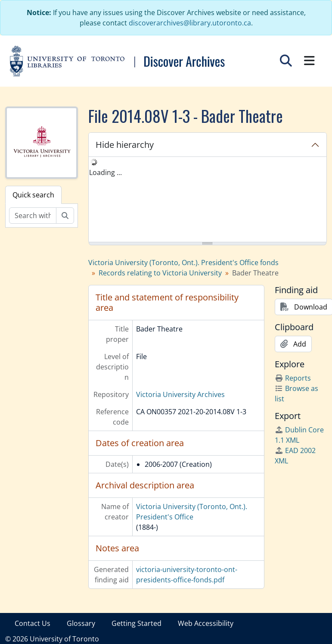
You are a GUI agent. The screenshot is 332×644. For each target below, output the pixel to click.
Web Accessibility (206, 623)
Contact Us (33, 623)
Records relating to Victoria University (160, 273)
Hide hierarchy (125, 145)
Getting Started (137, 623)
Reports (293, 378)
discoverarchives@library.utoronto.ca (190, 23)
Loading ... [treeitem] (105, 172)
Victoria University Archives (180, 394)
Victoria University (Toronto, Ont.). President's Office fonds (183, 263)
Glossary (81, 623)
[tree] (208, 200)
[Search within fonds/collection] (33, 216)
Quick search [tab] (33, 195)
